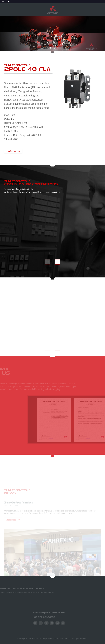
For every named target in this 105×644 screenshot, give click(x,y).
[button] (50, 48)
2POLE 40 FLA (27, 69)
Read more (11, 151)
